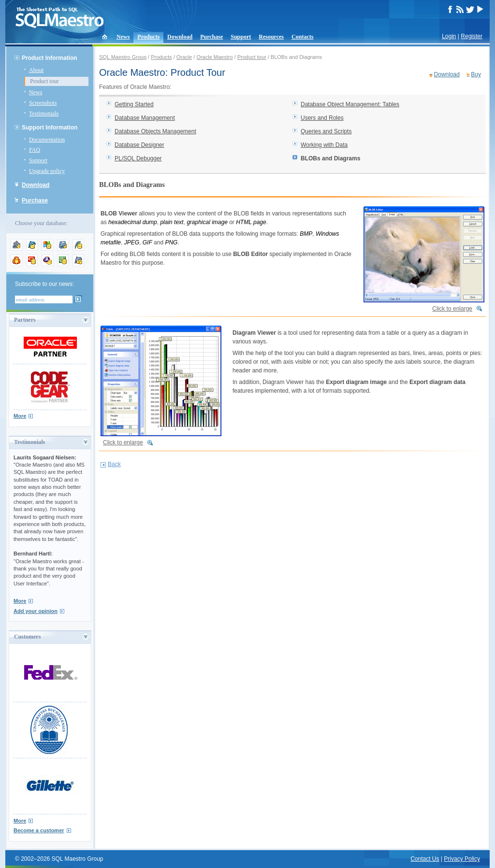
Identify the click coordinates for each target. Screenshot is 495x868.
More (20, 416)
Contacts (302, 37)
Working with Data (324, 145)
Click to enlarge (452, 309)
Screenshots (43, 103)
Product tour (44, 81)
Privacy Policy (462, 859)
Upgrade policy (47, 171)
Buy (476, 74)
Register (472, 36)
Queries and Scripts (326, 131)
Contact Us (425, 859)
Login (449, 36)
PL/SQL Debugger (138, 158)
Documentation (47, 140)
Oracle (184, 57)
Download (180, 37)
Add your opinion (36, 611)
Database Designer (139, 145)
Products (148, 37)
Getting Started (134, 104)
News (123, 37)
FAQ (35, 150)
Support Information (50, 128)
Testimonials (44, 114)
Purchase (211, 37)
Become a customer (39, 830)
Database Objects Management (155, 131)
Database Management (145, 118)
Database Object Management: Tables (350, 104)
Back (114, 464)
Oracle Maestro (214, 57)
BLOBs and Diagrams (330, 158)
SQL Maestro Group (123, 57)
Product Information (50, 58)
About (36, 70)
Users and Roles (322, 118)
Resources (271, 37)
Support (241, 37)
